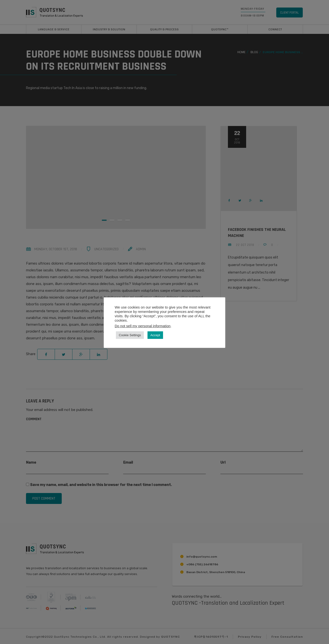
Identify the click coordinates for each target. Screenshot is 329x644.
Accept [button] (155, 335)
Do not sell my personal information (143, 326)
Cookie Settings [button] (130, 335)
